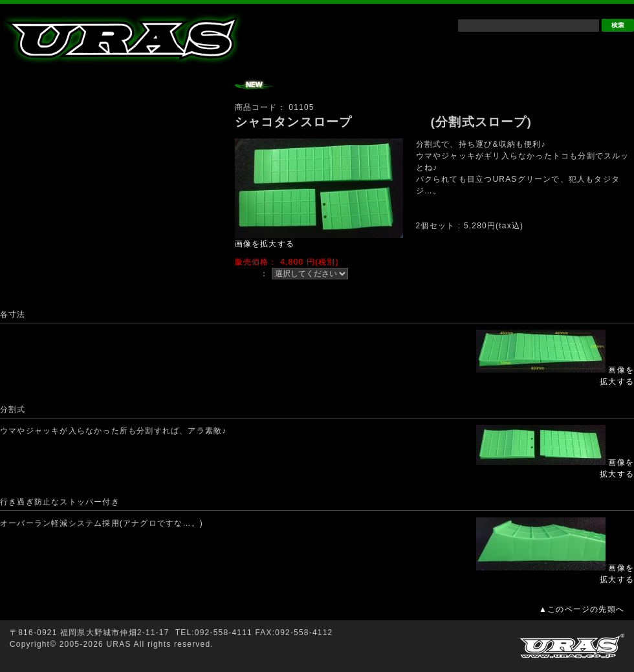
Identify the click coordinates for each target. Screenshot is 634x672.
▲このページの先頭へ (582, 609)
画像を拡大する (265, 244)
